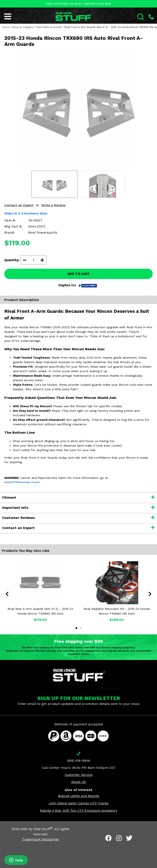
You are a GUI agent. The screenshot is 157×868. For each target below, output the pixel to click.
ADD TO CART (79, 274)
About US (78, 782)
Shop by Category (23, 27)
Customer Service (79, 775)
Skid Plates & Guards (49, 27)
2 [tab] (81, 628)
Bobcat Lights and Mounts (79, 796)
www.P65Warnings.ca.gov (22, 482)
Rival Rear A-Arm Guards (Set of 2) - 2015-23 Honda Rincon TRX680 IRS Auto (40, 611)
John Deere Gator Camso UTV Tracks (78, 803)
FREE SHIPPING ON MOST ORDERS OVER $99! (78, 4)
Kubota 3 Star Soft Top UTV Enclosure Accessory (79, 811)
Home (6, 27)
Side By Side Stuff (37, 829)
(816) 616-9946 (79, 761)
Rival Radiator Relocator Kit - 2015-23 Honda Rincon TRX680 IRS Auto (117, 611)
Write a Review (53, 205)
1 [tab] (76, 628)
